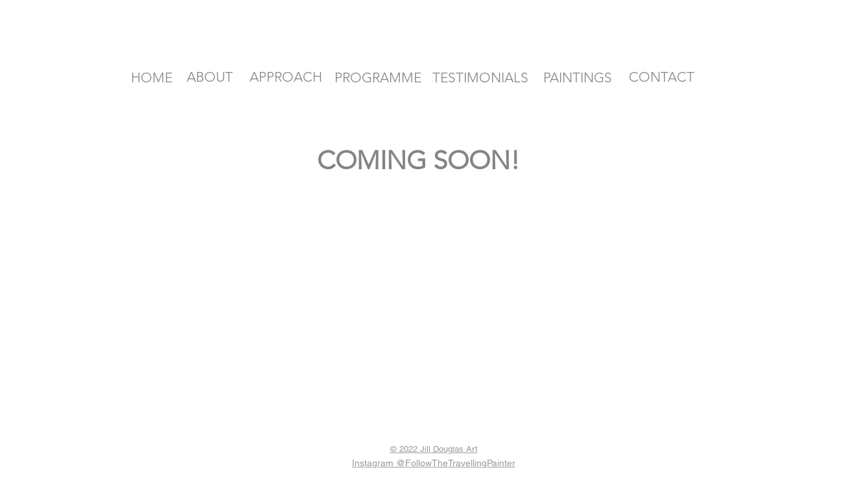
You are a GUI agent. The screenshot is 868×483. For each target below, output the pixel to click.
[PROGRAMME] (378, 77)
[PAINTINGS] (578, 78)
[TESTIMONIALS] (480, 78)
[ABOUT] (210, 77)
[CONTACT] (662, 77)
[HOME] (152, 78)
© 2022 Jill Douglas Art (434, 449)
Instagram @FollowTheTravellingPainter (434, 463)
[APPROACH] (286, 77)
